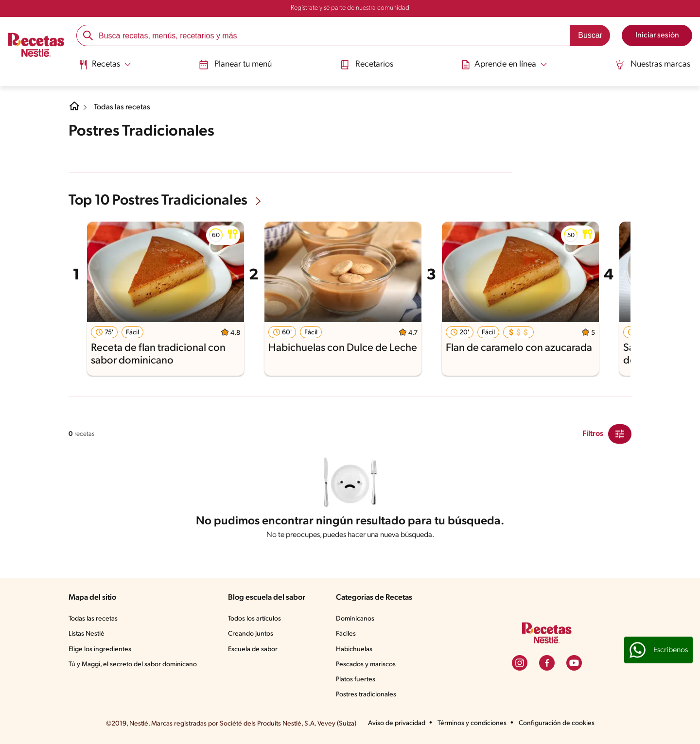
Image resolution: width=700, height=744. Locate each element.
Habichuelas (354, 649)
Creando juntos (251, 634)
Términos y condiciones (472, 723)
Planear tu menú (235, 65)
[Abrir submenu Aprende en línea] (504, 65)
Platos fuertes (356, 680)
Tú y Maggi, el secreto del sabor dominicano (133, 665)
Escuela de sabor (253, 649)
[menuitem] (105, 68)
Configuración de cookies (557, 723)
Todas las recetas (122, 107)
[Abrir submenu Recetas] (105, 65)
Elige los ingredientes (100, 649)
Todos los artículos (254, 619)
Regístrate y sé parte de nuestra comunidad (350, 8)
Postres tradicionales (366, 695)
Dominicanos (355, 619)
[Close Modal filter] (620, 434)
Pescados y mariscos (366, 665)
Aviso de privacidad (397, 723)
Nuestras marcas (653, 65)
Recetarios (367, 65)
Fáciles (346, 634)
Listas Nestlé (87, 634)
